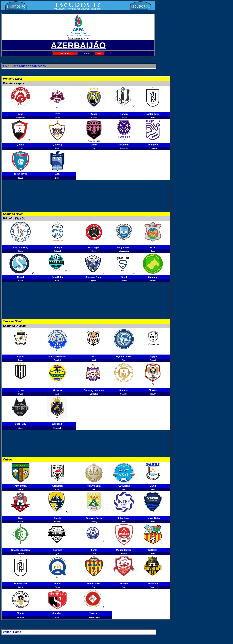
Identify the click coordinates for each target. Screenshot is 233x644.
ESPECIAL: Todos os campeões (24, 66)
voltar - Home (12, 632)
